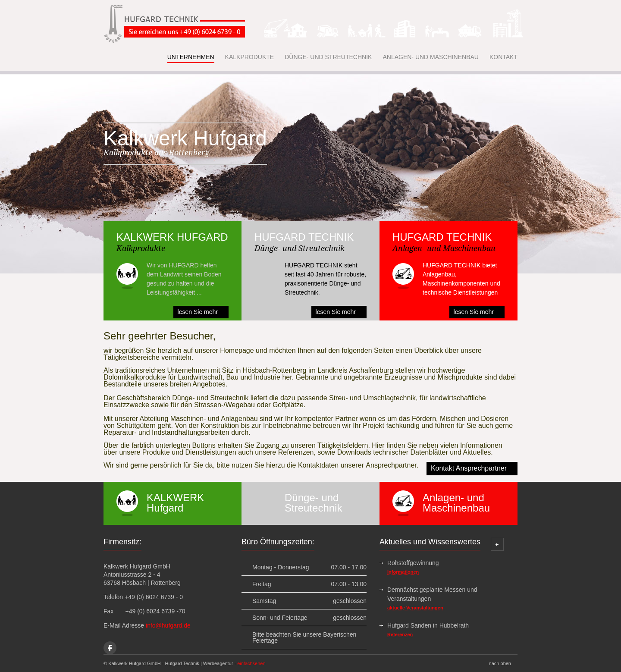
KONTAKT (503, 57)
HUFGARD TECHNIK (304, 237)
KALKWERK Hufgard (175, 503)
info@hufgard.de (168, 625)
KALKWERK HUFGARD (172, 237)
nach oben (500, 663)
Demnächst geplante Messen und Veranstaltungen (432, 594)
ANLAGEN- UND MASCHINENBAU (430, 57)
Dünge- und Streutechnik (313, 503)
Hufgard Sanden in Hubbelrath (428, 625)
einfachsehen (251, 663)
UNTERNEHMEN (191, 57)
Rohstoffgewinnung (413, 563)
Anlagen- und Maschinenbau (456, 503)
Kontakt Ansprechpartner (469, 468)
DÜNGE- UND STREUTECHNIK (328, 57)
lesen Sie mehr (198, 312)
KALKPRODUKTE (250, 57)
